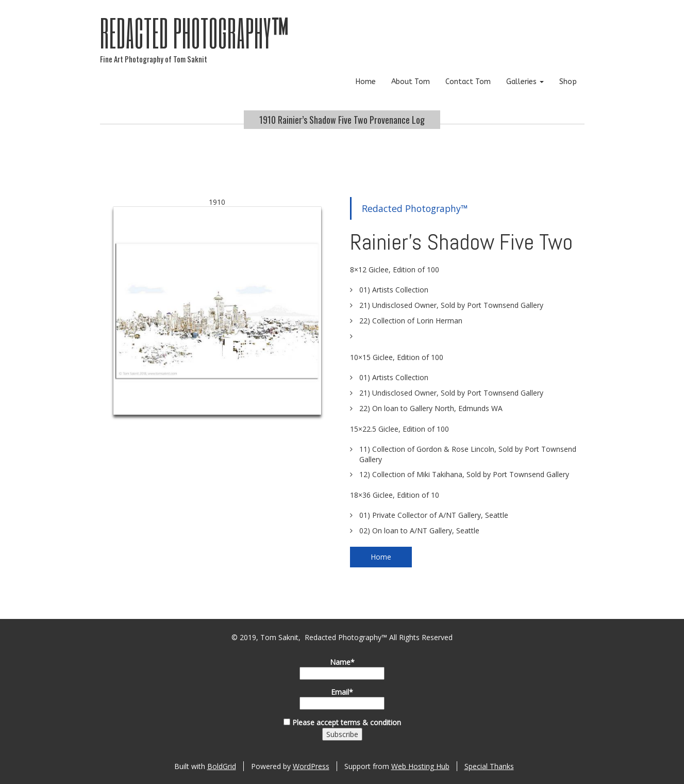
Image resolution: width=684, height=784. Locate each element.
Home (366, 82)
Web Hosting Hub (420, 766)
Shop (568, 82)
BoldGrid (222, 766)
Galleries (525, 82)
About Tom (411, 82)
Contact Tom (468, 82)
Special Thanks (489, 766)
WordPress (311, 766)
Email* (342, 698)
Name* (342, 668)
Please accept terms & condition (342, 722)
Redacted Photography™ (195, 32)
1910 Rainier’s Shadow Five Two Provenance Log (342, 120)
